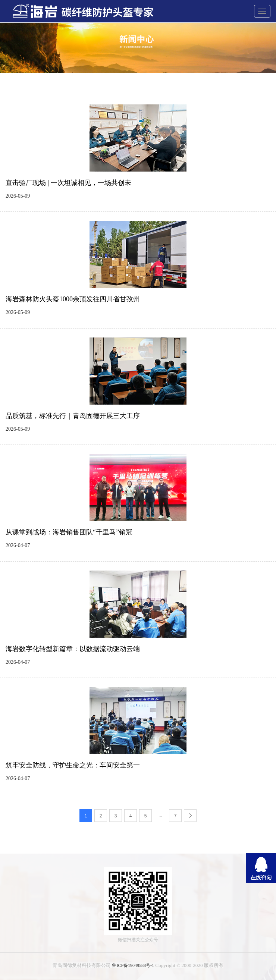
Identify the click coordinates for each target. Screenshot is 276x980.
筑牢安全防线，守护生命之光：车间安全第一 (73, 765)
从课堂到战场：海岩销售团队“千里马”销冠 (69, 532)
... (160, 816)
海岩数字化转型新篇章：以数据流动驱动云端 (73, 649)
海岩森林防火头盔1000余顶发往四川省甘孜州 (73, 299)
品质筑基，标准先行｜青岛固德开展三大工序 (73, 416)
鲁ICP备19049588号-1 (133, 965)
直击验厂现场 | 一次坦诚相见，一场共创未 (68, 183)
